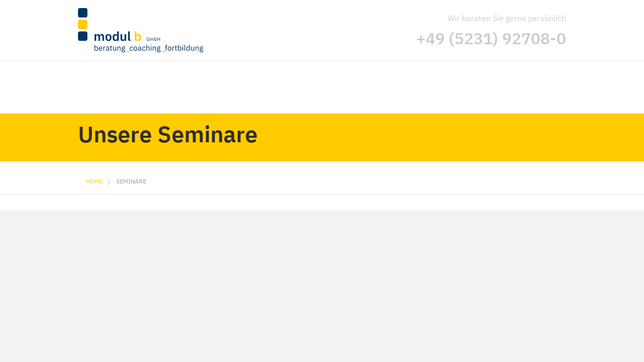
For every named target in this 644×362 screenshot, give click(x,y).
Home (95, 181)
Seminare (131, 181)
